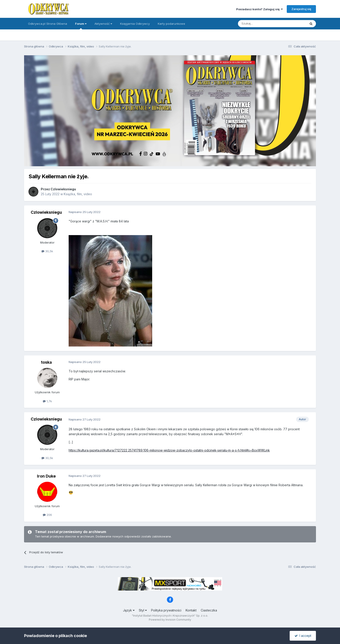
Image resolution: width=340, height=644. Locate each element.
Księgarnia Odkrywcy (135, 24)
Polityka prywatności (166, 610)
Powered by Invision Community (170, 620)
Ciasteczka (209, 610)
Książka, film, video (78, 194)
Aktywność (103, 24)
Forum (81, 26)
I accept (303, 636)
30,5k (47, 251)
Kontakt (191, 610)
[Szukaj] (261, 24)
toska (46, 362)
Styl (143, 610)
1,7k (47, 401)
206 (47, 515)
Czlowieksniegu (63, 189)
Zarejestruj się (301, 9)
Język (129, 610)
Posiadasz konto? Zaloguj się (259, 9)
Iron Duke (46, 476)
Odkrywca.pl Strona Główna (48, 24)
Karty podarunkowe (171, 24)
